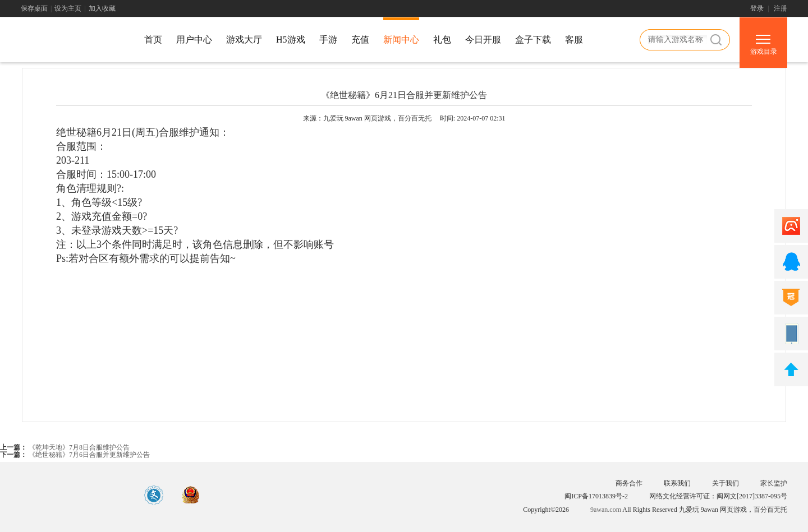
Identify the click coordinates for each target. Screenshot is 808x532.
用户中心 (194, 40)
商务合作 (629, 483)
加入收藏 (102, 8)
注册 (781, 8)
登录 (757, 8)
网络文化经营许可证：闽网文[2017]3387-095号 (718, 496)
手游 (328, 40)
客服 (574, 40)
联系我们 (677, 483)
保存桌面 (34, 8)
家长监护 (774, 483)
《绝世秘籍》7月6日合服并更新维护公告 (88, 455)
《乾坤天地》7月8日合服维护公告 (78, 447)
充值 (360, 40)
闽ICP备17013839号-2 (596, 496)
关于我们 (726, 483)
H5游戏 (291, 40)
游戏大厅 (244, 40)
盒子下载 (533, 40)
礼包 (442, 40)
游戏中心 (71, 41)
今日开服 (483, 40)
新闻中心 (401, 40)
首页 (153, 40)
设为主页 (68, 8)
